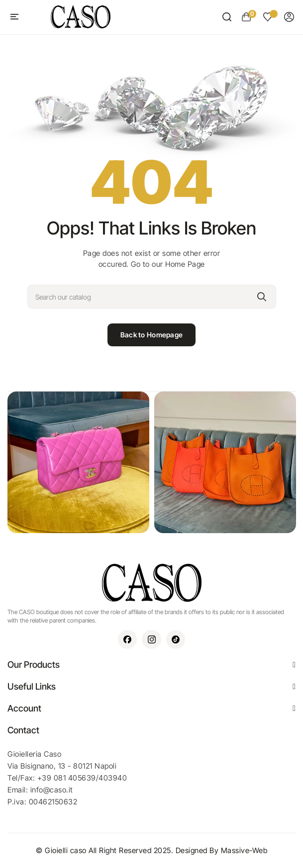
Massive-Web (244, 850)
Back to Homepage (151, 335)
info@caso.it (52, 790)
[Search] (152, 297)
